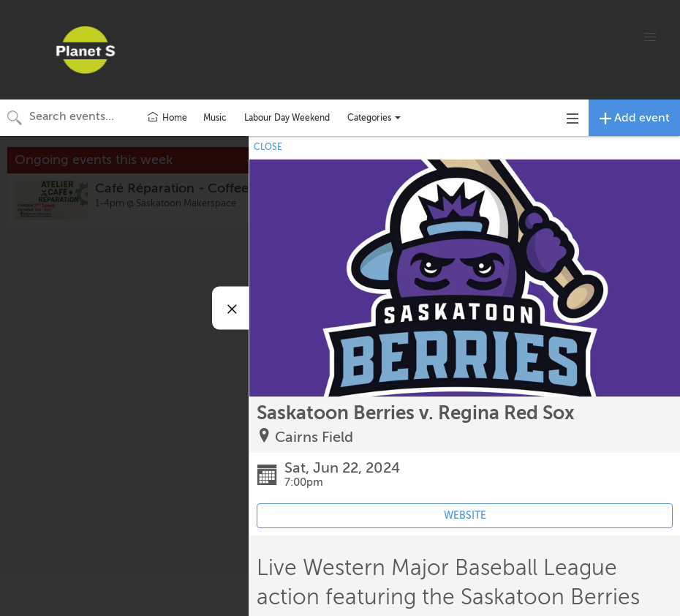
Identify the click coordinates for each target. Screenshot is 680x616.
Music (215, 118)
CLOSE (268, 147)
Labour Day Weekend (287, 118)
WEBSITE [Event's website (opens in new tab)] (465, 515)
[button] (650, 37)
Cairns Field (314, 437)
